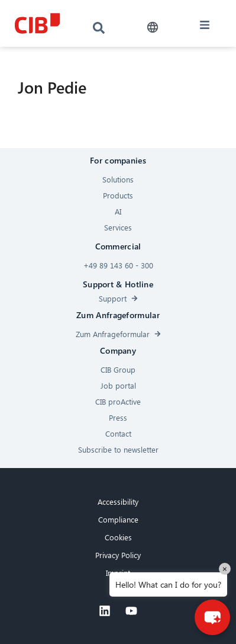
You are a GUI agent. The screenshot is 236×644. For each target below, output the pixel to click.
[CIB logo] (38, 23)
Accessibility (118, 502)
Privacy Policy (118, 555)
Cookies (118, 537)
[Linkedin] (105, 611)
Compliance (118, 519)
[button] (152, 28)
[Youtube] (131, 611)
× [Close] (225, 568)
